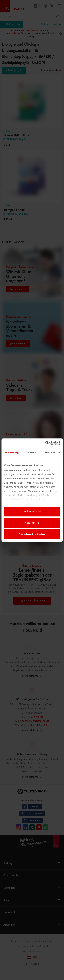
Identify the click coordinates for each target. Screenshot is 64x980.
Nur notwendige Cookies (32, 534)
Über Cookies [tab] (52, 453)
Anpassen (32, 523)
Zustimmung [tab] (12, 453)
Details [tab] (32, 453)
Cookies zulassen (32, 511)
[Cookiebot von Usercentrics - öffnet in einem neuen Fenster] (46, 443)
